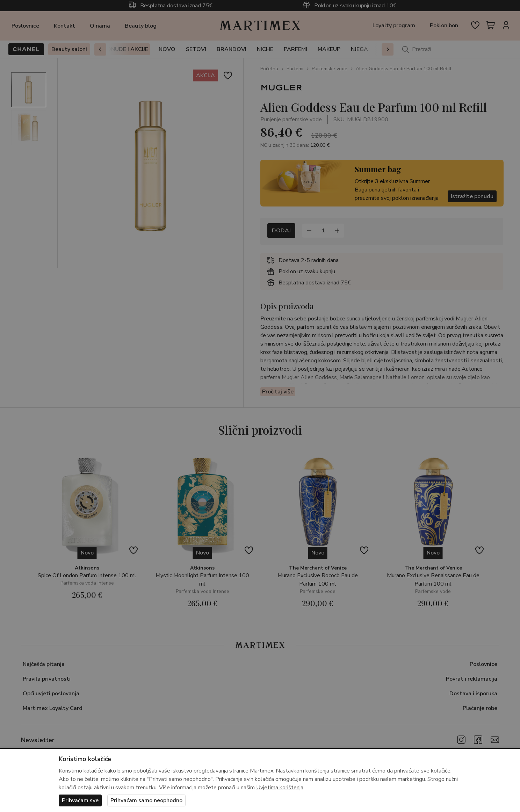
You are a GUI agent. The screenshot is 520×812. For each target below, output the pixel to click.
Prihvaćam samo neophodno (146, 800)
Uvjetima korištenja (280, 788)
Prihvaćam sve (80, 800)
